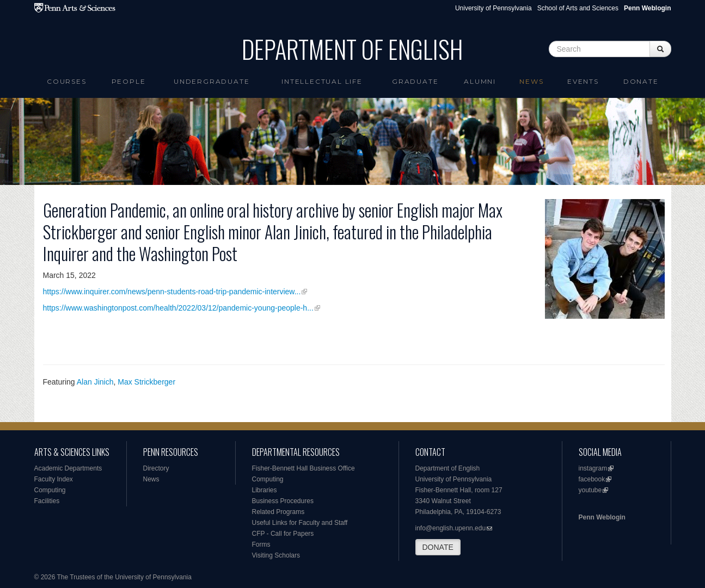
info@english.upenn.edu (451, 528)
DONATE (438, 547)
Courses (67, 81)
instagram (593, 468)
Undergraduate (211, 81)
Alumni (480, 81)
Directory (156, 468)
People (129, 81)
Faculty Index (54, 479)
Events (583, 81)
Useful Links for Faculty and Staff (300, 523)
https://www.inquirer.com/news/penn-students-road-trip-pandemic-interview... (172, 292)
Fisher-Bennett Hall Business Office (304, 468)
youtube (590, 490)
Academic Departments (68, 468)
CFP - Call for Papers (283, 534)
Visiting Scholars (276, 555)
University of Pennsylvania (493, 8)
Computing (50, 490)
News (531, 81)
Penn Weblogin (602, 517)
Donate (641, 81)
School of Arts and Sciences (578, 8)
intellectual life (322, 81)
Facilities (47, 501)
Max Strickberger (146, 382)
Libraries (265, 490)
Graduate (415, 81)
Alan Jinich (95, 382)
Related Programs (278, 512)
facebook (592, 479)
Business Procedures (283, 501)
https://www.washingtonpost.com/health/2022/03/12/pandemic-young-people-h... (178, 308)
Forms (261, 544)
